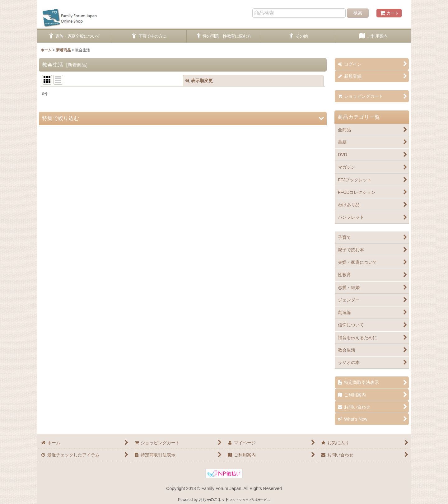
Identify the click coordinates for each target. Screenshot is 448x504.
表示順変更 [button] (199, 81)
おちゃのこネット (214, 500)
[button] (183, 118)
